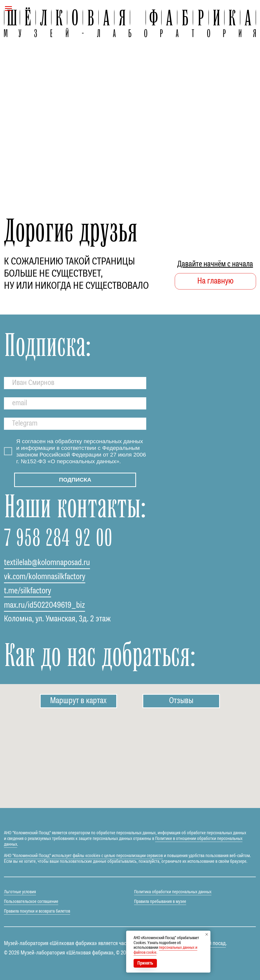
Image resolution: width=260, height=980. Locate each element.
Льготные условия (20, 892)
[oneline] (75, 424)
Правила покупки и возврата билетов (37, 911)
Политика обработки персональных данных (173, 892)
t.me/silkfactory (28, 591)
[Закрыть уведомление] (207, 934)
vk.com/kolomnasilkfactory (45, 577)
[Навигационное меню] (8, 9)
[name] (75, 383)
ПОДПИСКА (75, 480)
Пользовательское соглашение (31, 902)
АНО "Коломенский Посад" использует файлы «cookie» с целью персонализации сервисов (83, 856)
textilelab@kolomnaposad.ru (47, 563)
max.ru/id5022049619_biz (44, 605)
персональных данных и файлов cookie (165, 950)
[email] (75, 403)
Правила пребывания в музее (160, 902)
